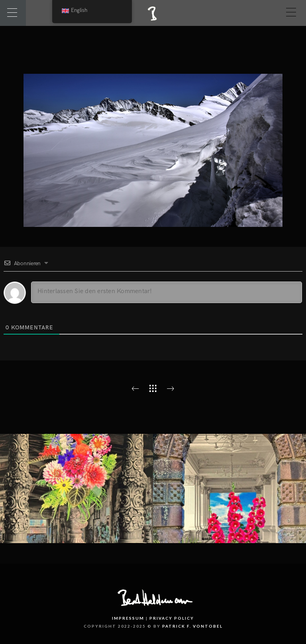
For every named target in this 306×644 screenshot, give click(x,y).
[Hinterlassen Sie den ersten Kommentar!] (167, 292)
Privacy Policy (172, 618)
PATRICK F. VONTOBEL (192, 626)
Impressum (128, 618)
